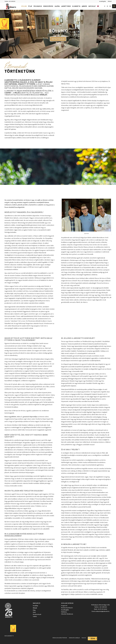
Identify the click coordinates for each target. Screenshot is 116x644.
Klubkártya (64, 612)
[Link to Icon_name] (110, 6)
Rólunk (35, 608)
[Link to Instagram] (107, 6)
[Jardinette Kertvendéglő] (11, 6)
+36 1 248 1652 (12, 1)
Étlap (34, 610)
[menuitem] (103, 1)
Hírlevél (110, 1)
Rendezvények (37, 614)
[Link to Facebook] (105, 6)
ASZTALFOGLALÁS (58, 39)
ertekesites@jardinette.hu (102, 611)
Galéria (35, 616)
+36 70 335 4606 (102, 609)
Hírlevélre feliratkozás (67, 614)
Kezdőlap (35, 606)
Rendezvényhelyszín (67, 608)
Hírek (34, 612)
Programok (64, 606)
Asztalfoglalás (103, 1)
